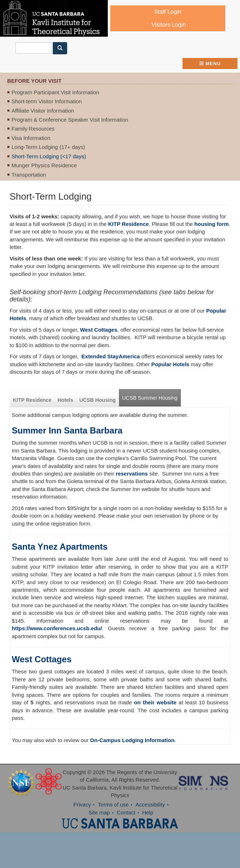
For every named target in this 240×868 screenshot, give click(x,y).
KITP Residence (128, 224)
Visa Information (31, 138)
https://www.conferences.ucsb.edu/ (57, 628)
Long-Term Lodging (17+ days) (48, 147)
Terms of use (113, 805)
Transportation (29, 175)
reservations (132, 474)
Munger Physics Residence (44, 165)
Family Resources (33, 129)
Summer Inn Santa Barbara (67, 430)
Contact (126, 812)
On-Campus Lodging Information (132, 740)
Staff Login (168, 12)
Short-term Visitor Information (47, 101)
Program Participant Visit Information (55, 92)
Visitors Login (169, 25)
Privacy (82, 805)
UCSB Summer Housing (150, 398)
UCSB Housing (98, 400)
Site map (99, 812)
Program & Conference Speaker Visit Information (70, 120)
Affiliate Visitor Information (43, 111)
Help (148, 812)
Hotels (65, 400)
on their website (155, 702)
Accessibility (150, 805)
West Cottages (42, 659)
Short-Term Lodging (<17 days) (49, 156)
